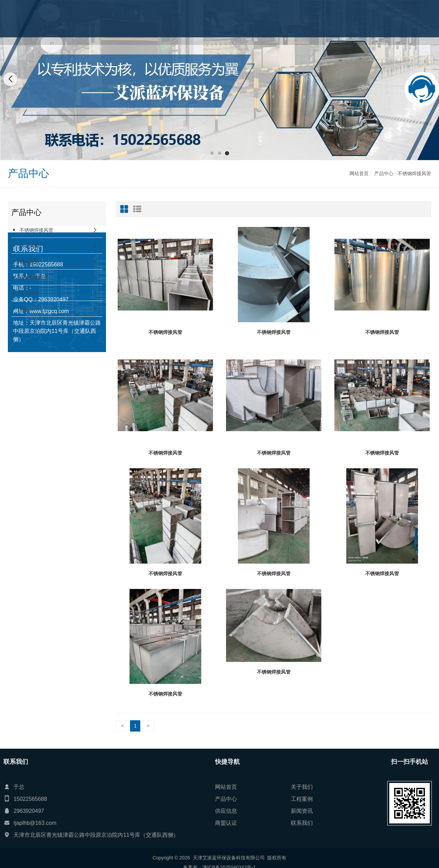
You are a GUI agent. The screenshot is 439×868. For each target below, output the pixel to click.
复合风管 (25, 293)
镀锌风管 (25, 261)
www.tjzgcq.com (49, 405)
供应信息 (264, 22)
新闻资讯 (291, 22)
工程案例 (237, 22)
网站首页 (157, 22)
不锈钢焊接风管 (414, 173)
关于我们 (183, 22)
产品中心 (210, 22)
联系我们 (344, 22)
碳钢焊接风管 (30, 277)
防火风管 (25, 246)
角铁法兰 (25, 309)
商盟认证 (318, 22)
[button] (212, 153)
